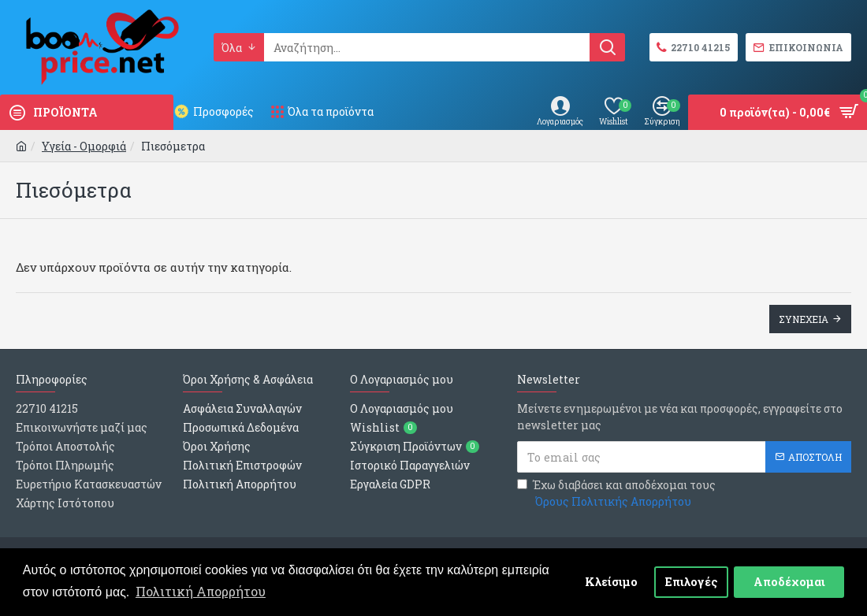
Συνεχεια (804, 319)
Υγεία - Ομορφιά (84, 146)
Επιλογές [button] (692, 582)
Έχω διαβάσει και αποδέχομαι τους (616, 494)
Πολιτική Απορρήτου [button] (201, 591)
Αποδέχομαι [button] (789, 582)
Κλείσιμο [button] (611, 582)
